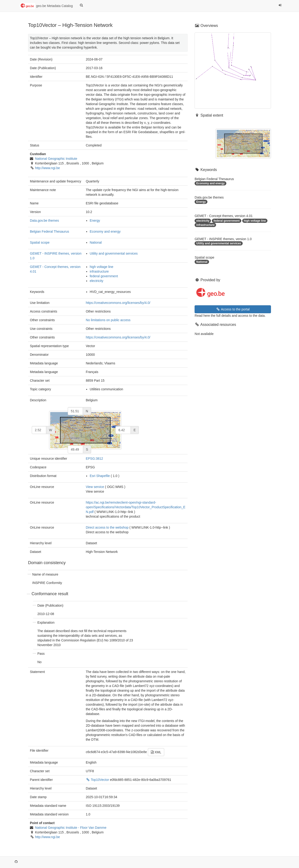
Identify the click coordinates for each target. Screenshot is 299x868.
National (96, 242)
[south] (75, 449)
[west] (39, 430)
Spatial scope (40, 242)
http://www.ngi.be (48, 168)
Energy (95, 221)
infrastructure (99, 271)
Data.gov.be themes (44, 221)
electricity (96, 281)
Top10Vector (98, 780)
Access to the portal (233, 309)
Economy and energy (105, 231)
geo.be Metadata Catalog (46, 6)
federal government (104, 276)
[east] (123, 430)
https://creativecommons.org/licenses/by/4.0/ (118, 303)
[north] (75, 411)
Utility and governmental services (114, 253)
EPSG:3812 (94, 459)
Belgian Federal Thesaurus (50, 231)
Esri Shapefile (100, 476)
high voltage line (101, 267)
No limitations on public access (108, 320)
